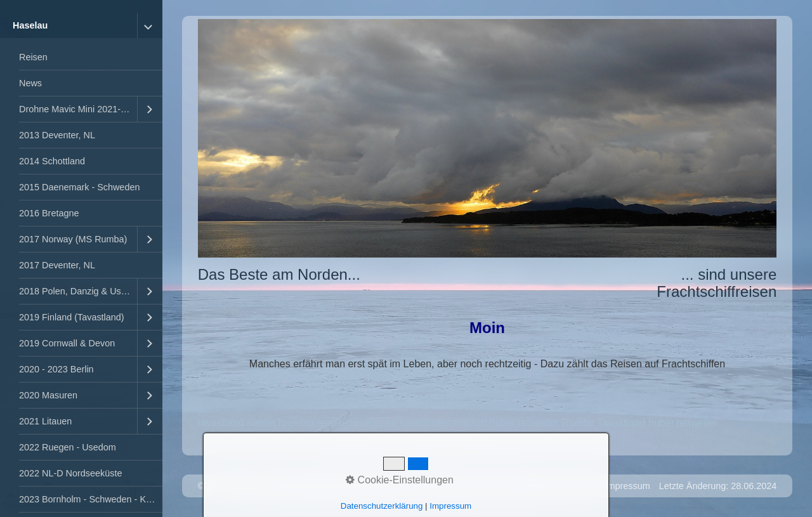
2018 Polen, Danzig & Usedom (78, 291)
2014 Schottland (52, 161)
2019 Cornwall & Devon (67, 343)
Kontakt (581, 486)
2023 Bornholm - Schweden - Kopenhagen (91, 499)
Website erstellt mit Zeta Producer (331, 486)
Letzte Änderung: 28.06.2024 (718, 486)
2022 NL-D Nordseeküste (70, 473)
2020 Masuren (48, 395)
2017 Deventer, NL (57, 265)
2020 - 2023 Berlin (56, 369)
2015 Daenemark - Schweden (79, 187)
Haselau (30, 25)
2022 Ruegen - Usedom (68, 447)
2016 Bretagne (49, 213)
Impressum (627, 486)
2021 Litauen (45, 421)
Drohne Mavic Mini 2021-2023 (78, 109)
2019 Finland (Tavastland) (72, 317)
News (30, 83)
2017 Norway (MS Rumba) (73, 239)
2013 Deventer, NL (57, 135)
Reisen (33, 57)
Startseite (537, 486)
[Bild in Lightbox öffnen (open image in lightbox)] (488, 138)
